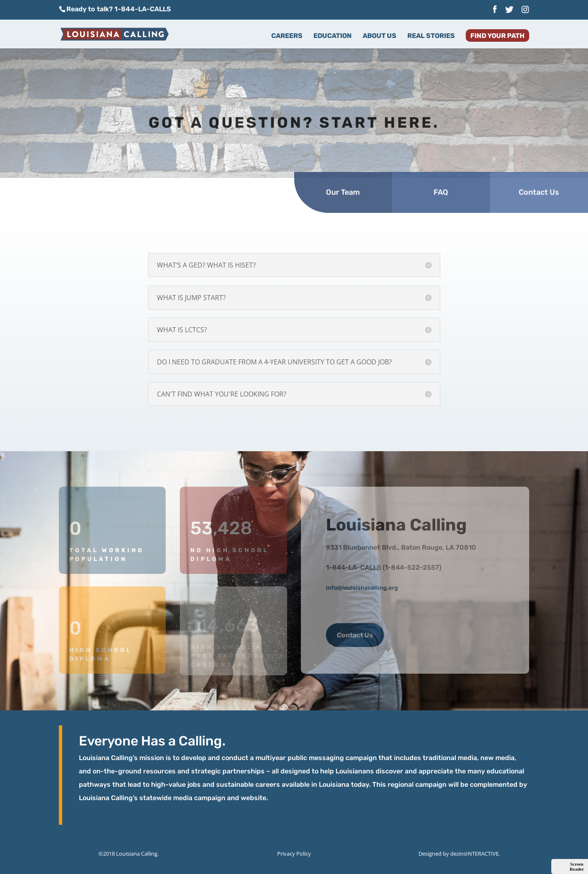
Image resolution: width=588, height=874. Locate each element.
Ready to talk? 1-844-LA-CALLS (119, 9)
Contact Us (539, 175)
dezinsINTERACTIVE (474, 854)
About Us (380, 36)
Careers (287, 36)
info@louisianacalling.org (362, 588)
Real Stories (431, 36)
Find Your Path (497, 36)
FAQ (441, 175)
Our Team (343, 175)
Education (333, 36)
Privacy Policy (294, 854)
